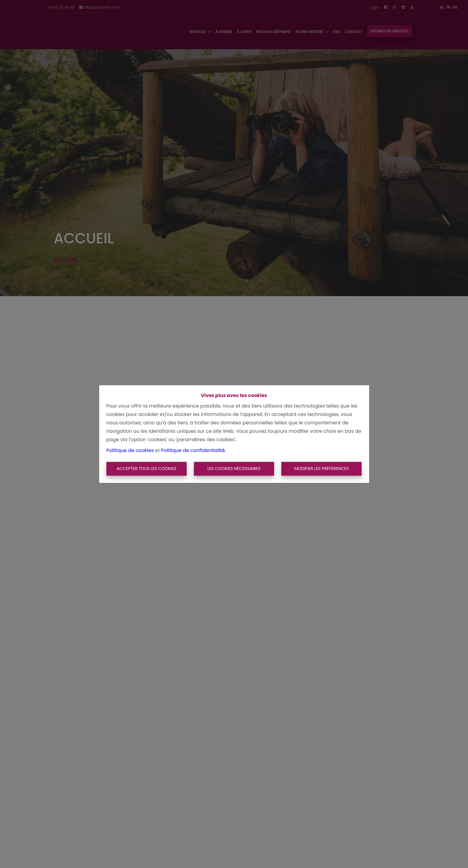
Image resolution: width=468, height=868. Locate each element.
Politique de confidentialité (193, 450)
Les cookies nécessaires (234, 469)
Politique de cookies (130, 450)
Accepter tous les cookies (147, 469)
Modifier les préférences (321, 469)
